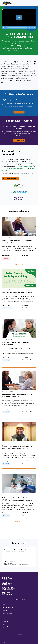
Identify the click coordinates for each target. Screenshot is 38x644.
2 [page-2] (20, 530)
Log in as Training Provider (9, 627)
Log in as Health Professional (10, 624)
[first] (15, 530)
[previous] (16, 530)
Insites (17, 642)
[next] (22, 530)
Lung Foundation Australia (26, 167)
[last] (23, 530)
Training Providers (7, 613)
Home (3, 605)
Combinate (8, 642)
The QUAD (5, 610)
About (3, 616)
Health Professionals (7, 608)
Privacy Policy (19, 634)
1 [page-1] (18, 530)
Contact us (5, 621)
